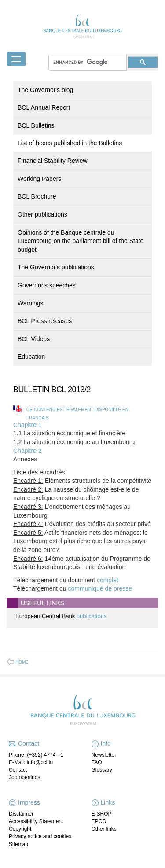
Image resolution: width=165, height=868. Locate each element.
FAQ (97, 762)
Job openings (24, 777)
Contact (18, 770)
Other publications (42, 214)
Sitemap (18, 844)
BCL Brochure (37, 196)
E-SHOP (102, 814)
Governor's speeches (47, 285)
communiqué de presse (100, 588)
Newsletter (104, 755)
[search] (88, 62)
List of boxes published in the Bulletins (70, 143)
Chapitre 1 (27, 425)
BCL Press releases (45, 321)
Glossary (102, 770)
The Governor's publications (56, 267)
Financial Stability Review (53, 161)
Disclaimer (21, 814)
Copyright (20, 829)
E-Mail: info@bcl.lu (31, 762)
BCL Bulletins (36, 125)
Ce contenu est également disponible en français (77, 414)
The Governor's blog (45, 90)
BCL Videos (34, 339)
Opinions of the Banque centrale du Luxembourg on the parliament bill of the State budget (81, 241)
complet (108, 580)
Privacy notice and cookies (40, 836)
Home (22, 662)
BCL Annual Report (44, 107)
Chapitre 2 (27, 451)
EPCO (99, 821)
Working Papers (39, 179)
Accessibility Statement (36, 821)
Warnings (31, 303)
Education (31, 357)
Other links (104, 829)
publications (92, 616)
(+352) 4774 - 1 (45, 755)
